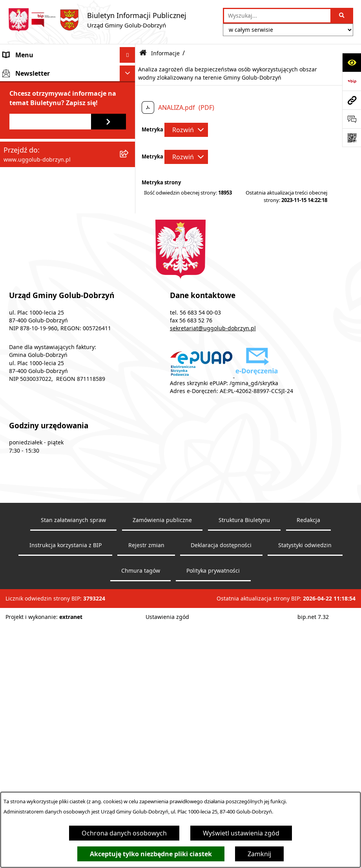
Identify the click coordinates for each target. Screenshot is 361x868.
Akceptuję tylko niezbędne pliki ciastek (151, 854)
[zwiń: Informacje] (129, 174)
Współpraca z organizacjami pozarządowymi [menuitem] (45, 138)
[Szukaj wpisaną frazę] (342, 16)
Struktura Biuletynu (244, 762)
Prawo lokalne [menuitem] (24, 158)
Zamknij (259, 854)
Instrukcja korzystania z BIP (66, 788)
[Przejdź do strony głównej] (97, 20)
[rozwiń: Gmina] (129, 71)
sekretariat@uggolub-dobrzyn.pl (213, 571)
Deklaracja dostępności (221, 788)
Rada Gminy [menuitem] (21, 86)
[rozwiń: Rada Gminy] (129, 86)
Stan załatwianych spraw (73, 762)
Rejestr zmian (146, 788)
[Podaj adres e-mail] (50, 410)
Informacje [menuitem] (19, 174)
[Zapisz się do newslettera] (108, 410)
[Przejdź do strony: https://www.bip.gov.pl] (352, 81)
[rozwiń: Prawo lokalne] (129, 159)
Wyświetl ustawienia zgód (241, 833)
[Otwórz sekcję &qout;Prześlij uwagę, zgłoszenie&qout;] (352, 119)
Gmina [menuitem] (13, 71)
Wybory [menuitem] (15, 344)
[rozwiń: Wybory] (129, 344)
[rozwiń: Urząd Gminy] (129, 102)
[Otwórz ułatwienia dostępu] (352, 62)
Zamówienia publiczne (162, 762)
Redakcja (308, 762)
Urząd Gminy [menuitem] (23, 102)
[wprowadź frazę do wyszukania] (277, 16)
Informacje (165, 53)
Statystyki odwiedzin (305, 788)
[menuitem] (68, 195)
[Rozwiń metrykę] (186, 130)
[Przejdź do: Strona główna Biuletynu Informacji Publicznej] (143, 53)
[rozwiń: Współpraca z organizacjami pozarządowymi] (129, 134)
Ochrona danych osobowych (124, 833)
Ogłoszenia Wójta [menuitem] (29, 118)
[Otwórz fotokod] (352, 138)
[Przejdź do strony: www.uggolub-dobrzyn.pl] (352, 100)
